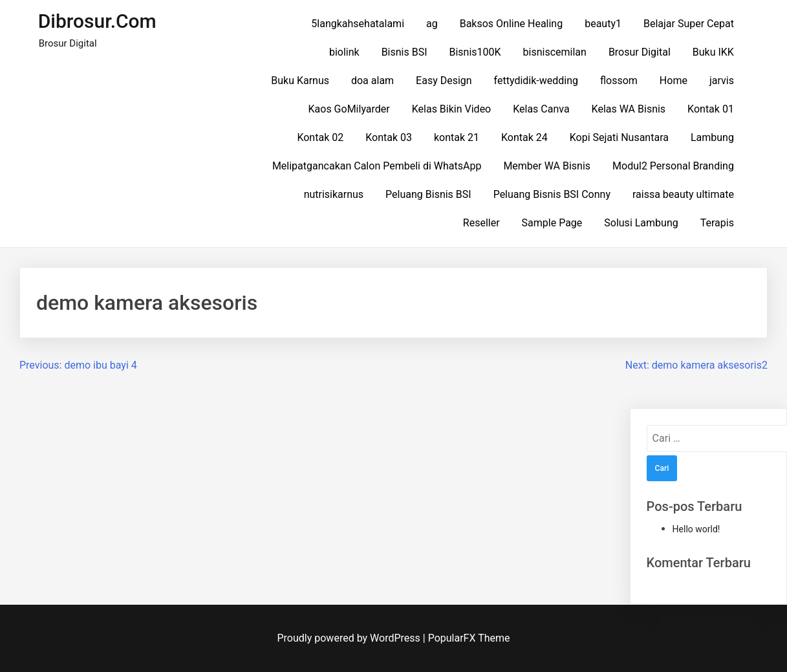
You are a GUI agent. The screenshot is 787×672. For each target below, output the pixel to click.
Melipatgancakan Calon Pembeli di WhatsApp (377, 166)
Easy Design (444, 81)
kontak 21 (457, 137)
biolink (344, 52)
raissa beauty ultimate (683, 194)
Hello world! (696, 529)
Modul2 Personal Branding (673, 166)
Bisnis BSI (404, 52)
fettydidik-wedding (536, 81)
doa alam (372, 81)
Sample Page (552, 223)
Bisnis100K (475, 52)
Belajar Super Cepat (689, 24)
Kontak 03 (389, 137)
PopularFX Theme (469, 638)
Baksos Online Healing (512, 24)
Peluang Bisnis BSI (428, 194)
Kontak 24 (524, 137)
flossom (619, 81)
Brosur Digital (640, 52)
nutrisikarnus (334, 194)
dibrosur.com (97, 21)
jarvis (722, 81)
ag (432, 24)
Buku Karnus (300, 81)
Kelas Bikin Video (452, 109)
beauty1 (603, 24)
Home (674, 81)
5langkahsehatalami (358, 24)
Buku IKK (713, 52)
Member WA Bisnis (547, 166)
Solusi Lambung (641, 223)
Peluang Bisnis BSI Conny (552, 194)
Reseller (481, 223)
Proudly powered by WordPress (350, 638)
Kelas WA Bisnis (629, 109)
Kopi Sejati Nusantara (619, 137)
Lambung (712, 137)
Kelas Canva (541, 109)
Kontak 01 (711, 109)
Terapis (717, 223)
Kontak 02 (320, 137)
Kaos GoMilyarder (349, 109)
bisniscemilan (555, 52)
